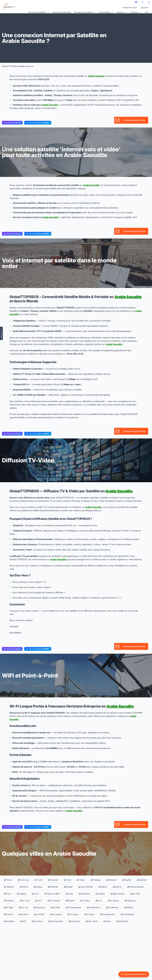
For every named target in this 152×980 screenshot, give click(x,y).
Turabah (53, 880)
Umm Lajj (23, 880)
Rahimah (53, 887)
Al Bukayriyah (107, 914)
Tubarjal (96, 880)
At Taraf (25, 901)
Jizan (8, 894)
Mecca (117, 887)
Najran (103, 887)
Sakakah (9, 887)
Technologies (106, 12)
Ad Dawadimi (56, 921)
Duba (69, 894)
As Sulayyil (54, 901)
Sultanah (111, 880)
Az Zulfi (135, 894)
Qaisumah (39, 907)
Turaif (39, 880)
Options (122, 12)
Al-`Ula (23, 907)
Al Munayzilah (74, 907)
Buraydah (84, 894)
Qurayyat (130, 901)
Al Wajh (9, 907)
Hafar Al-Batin (52, 894)
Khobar (8, 914)
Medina (129, 907)
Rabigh (68, 887)
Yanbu (8, 880)
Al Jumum (56, 914)
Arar (99, 901)
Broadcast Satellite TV (85, 12)
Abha (107, 921)
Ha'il (35, 894)
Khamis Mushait (136, 887)
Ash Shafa (122, 921)
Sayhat (127, 880)
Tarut (68, 880)
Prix (147, 12)
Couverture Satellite (62, 12)
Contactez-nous (130, 8)
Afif (23, 921)
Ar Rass (85, 901)
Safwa (24, 887)
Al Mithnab (112, 907)
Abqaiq (100, 894)
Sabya (38, 887)
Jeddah (22, 894)
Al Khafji (39, 914)
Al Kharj (24, 914)
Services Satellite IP (39, 12)
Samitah (142, 880)
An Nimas (113, 901)
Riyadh (70, 901)
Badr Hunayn (118, 894)
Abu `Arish (92, 921)
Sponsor (144, 8)
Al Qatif (56, 907)
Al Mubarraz (94, 907)
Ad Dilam (37, 921)
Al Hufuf (89, 914)
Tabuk (81, 880)
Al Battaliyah (128, 914)
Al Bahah (9, 921)
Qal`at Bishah (86, 887)
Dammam (74, 921)
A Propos (136, 12)
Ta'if (39, 901)
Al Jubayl (73, 914)
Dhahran (9, 901)
